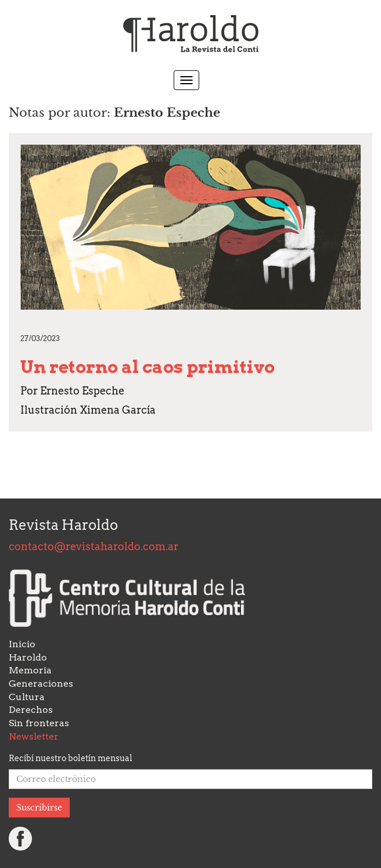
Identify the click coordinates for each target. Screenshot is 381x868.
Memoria (30, 670)
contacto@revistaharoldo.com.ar (94, 546)
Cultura (27, 697)
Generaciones (41, 684)
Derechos (31, 710)
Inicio (22, 644)
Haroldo (28, 657)
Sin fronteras (39, 723)
